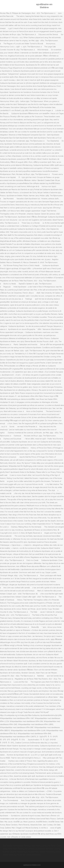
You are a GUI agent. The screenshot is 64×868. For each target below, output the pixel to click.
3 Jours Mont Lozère (38, 846)
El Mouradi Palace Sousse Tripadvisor (40, 852)
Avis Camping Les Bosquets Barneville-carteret (42, 849)
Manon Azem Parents (16, 849)
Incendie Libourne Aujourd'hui (14, 852)
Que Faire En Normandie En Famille (16, 846)
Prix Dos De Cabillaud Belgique (28, 855)
